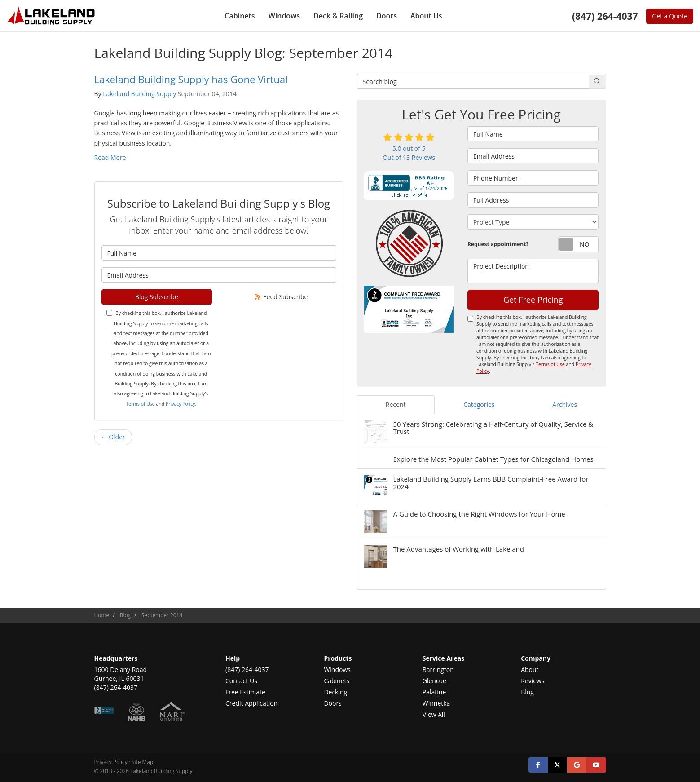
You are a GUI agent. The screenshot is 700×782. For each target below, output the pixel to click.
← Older (113, 437)
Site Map (142, 762)
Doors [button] (387, 16)
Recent (396, 404)
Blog (527, 692)
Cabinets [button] (240, 16)
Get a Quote (670, 16)
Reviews (533, 681)
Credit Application (251, 703)
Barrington (438, 669)
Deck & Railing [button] (338, 16)
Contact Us (241, 681)
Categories (479, 404)
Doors (332, 703)
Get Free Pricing (533, 300)
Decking (335, 692)
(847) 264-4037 (247, 669)
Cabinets (337, 681)
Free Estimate (245, 692)
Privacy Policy (181, 404)
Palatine (434, 692)
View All (434, 714)
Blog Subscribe (157, 297)
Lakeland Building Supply (139, 94)
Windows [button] (284, 16)
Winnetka (436, 703)
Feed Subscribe (281, 297)
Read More (110, 157)
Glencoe (434, 681)
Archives (565, 404)
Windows (337, 669)
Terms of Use (140, 404)
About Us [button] (426, 16)
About (530, 669)
